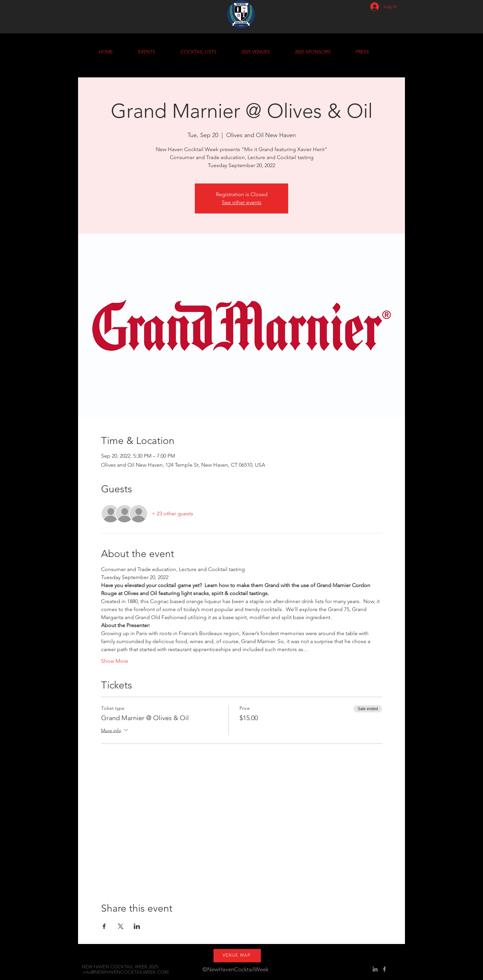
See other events (242, 202)
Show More (115, 661)
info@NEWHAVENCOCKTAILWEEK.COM (126, 972)
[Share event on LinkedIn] (137, 926)
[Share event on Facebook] (104, 926)
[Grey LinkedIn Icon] (375, 969)
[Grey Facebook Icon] (384, 969)
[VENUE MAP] (237, 956)
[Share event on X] (121, 926)
